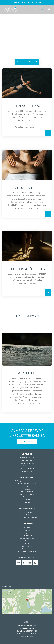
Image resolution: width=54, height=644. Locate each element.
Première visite (27, 460)
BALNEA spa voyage (27, 468)
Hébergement (27, 471)
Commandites (27, 546)
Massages (27, 489)
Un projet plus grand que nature (27, 533)
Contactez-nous (27, 535)
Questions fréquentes (27, 538)
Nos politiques (27, 549)
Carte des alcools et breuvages (27, 518)
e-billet (27, 486)
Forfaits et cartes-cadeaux (27, 484)
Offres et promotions (27, 494)
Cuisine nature (27, 512)
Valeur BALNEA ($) (27, 492)
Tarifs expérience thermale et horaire (27, 481)
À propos (27, 527)
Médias (27, 544)
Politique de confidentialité (27, 551)
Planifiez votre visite (27, 62)
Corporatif (27, 500)
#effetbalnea (27, 466)
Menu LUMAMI (27, 515)
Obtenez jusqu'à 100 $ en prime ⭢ (27, 2)
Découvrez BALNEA (27, 458)
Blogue (27, 541)
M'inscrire (27, 442)
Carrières (27, 530)
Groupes (27, 502)
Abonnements (27, 497)
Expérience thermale (27, 463)
